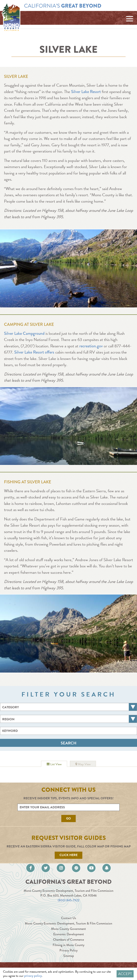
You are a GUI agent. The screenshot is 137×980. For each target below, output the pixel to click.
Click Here (68, 855)
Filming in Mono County (68, 945)
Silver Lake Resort (86, 92)
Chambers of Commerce (68, 940)
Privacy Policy (68, 950)
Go (68, 818)
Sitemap (69, 956)
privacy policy (33, 976)
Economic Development (69, 934)
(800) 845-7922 (68, 900)
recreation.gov (91, 346)
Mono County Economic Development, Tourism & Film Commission (68, 923)
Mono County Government (68, 929)
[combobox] (68, 707)
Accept (125, 974)
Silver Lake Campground (24, 333)
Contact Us (69, 918)
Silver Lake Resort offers (34, 352)
